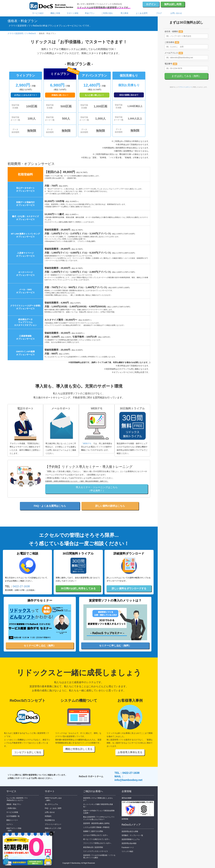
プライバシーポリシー (53, 824)
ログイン (151, 4)
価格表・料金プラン (14, 804)
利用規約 (48, 816)
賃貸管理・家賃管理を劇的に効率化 (96, 823)
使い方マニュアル (51, 804)
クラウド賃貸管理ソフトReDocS (22, 33)
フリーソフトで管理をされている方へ (97, 843)
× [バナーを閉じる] (51, 834)
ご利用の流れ (107, 13)
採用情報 (125, 819)
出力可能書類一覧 (13, 816)
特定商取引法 (50, 820)
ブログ (159, 13)
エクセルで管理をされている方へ (96, 835)
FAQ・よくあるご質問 (53, 808)
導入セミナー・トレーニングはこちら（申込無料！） (97, 489)
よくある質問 (142, 13)
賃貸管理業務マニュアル (131, 839)
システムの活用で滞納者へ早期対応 (96, 827)
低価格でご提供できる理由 (93, 831)
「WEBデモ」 (87, 443)
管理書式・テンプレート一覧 (132, 835)
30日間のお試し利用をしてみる (78, 588)
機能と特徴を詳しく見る (79, 749)
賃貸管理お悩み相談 (129, 843)
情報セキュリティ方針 (53, 828)
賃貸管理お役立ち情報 (130, 831)
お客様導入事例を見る (130, 752)
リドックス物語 (127, 851)
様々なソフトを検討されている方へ (96, 839)
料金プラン (90, 13)
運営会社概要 (127, 798)
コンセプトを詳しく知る (28, 752)
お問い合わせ (176, 13)
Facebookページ (128, 847)
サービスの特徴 (12, 812)
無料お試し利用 (173, 4)
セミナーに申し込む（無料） (40, 646)
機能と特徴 (55, 13)
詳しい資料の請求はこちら (110, 506)
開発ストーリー (12, 820)
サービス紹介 (38, 13)
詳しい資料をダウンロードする (129, 588)
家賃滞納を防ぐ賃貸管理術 (93, 847)
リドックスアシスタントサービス (96, 851)
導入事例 (124, 13)
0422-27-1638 (21, 586)
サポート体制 (73, 13)
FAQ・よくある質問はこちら (50, 506)
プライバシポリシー (186, 87)
